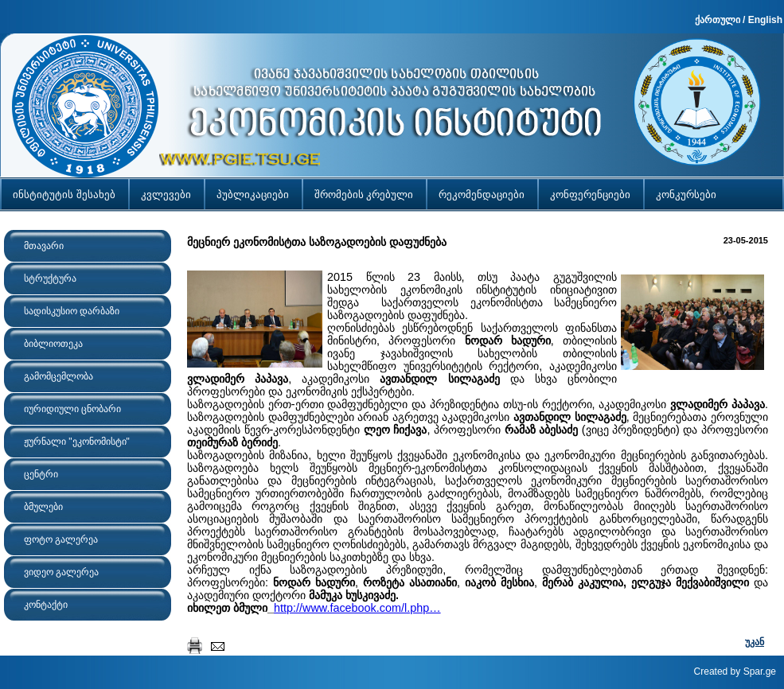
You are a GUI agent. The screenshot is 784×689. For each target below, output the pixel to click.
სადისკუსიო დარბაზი (72, 311)
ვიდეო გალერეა (61, 572)
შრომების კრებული (364, 195)
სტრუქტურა (50, 278)
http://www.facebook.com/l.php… (357, 608)
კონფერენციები (590, 195)
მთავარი (44, 246)
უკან (755, 642)
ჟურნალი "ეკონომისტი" (77, 442)
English (765, 20)
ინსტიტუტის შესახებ (64, 195)
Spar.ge (760, 671)
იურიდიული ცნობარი (72, 409)
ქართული (718, 20)
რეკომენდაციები (482, 195)
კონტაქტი (46, 605)
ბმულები (43, 507)
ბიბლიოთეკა (53, 344)
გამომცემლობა (59, 376)
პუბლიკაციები (253, 195)
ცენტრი (41, 474)
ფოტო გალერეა (61, 539)
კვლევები (166, 195)
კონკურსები (686, 195)
